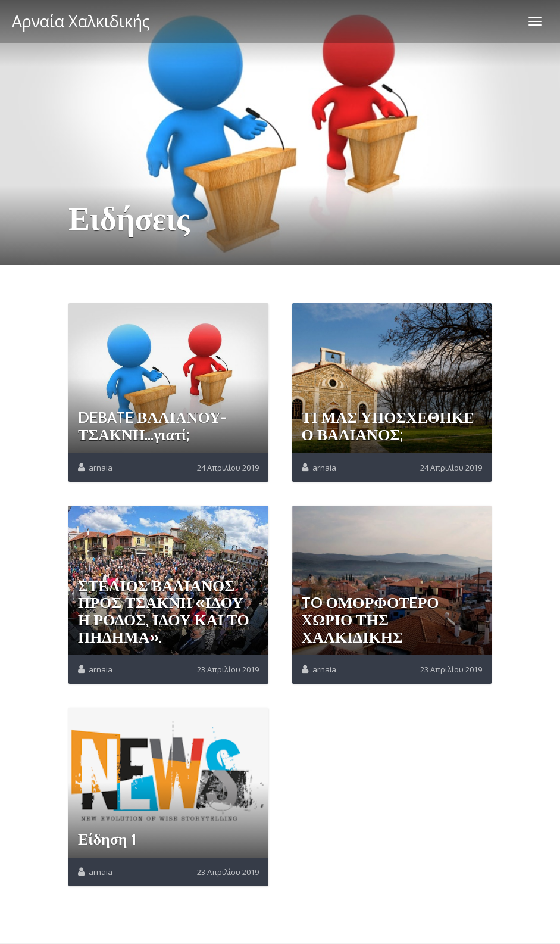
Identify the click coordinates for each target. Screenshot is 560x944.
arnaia (101, 468)
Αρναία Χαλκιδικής (81, 21)
